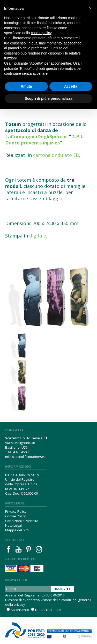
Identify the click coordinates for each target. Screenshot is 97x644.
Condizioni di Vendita (22, 521)
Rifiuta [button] (26, 86)
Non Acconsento (48, 610)
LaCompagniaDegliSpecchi (36, 136)
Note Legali (14, 525)
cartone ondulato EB (56, 155)
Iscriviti (62, 589)
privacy (19, 604)
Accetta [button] (71, 86)
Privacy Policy (16, 511)
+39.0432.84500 (17, 452)
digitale (38, 236)
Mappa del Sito (17, 530)
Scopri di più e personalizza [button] (48, 98)
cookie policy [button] (41, 33)
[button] (90, 8)
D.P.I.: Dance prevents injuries (45, 140)
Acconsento (20, 610)
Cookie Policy (16, 516)
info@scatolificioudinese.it (26, 457)
